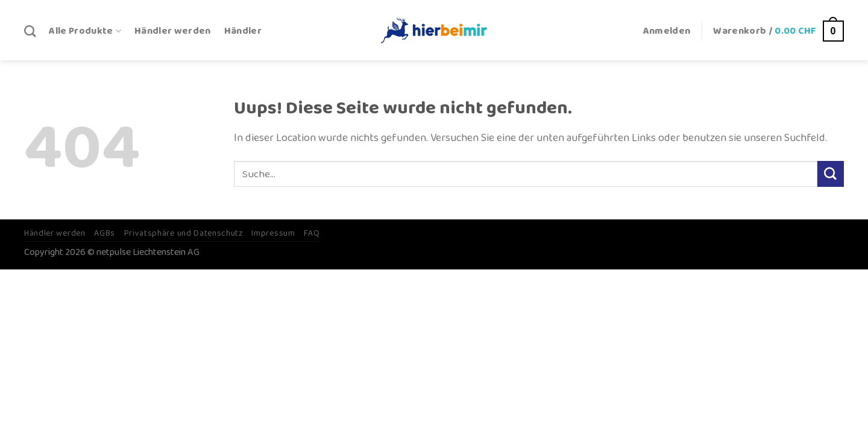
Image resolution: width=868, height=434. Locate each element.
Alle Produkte (85, 31)
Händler (243, 31)
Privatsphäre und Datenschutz (184, 233)
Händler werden (173, 31)
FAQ (312, 233)
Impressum (273, 233)
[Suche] (30, 31)
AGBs (105, 233)
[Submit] (831, 174)
